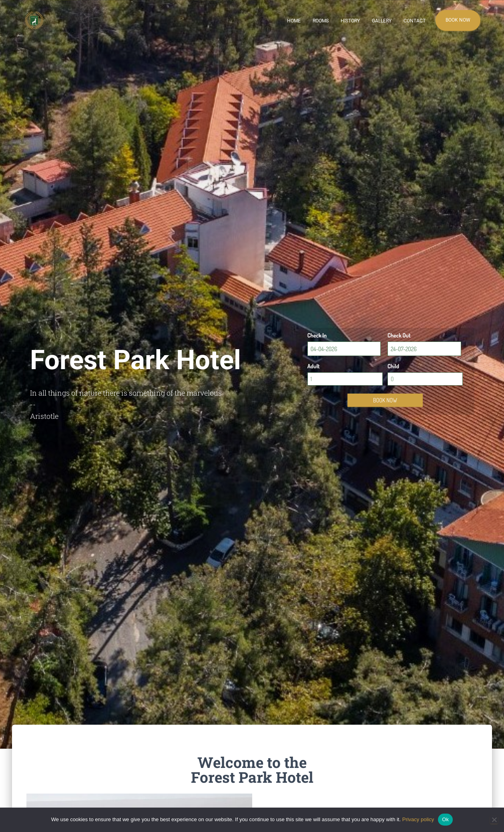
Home (294, 21)
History (350, 21)
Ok (445, 819)
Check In (317, 335)
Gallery (382, 21)
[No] (494, 820)
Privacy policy (418, 819)
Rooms (321, 21)
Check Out (399, 335)
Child (393, 366)
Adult (314, 366)
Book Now (458, 20)
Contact (415, 21)
